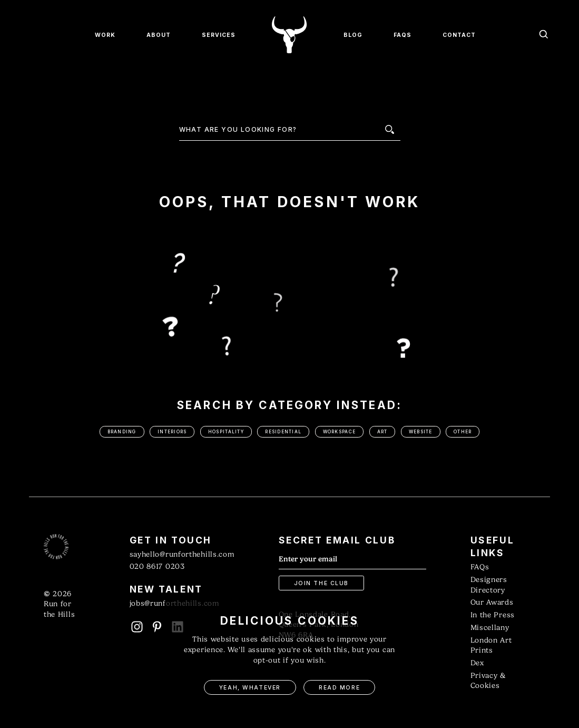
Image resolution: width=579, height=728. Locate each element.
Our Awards (492, 602)
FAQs (480, 567)
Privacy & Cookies (488, 681)
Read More (339, 688)
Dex (477, 663)
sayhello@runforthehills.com (182, 554)
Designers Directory (489, 585)
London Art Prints (491, 646)
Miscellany (490, 628)
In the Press (493, 615)
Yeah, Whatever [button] (250, 688)
